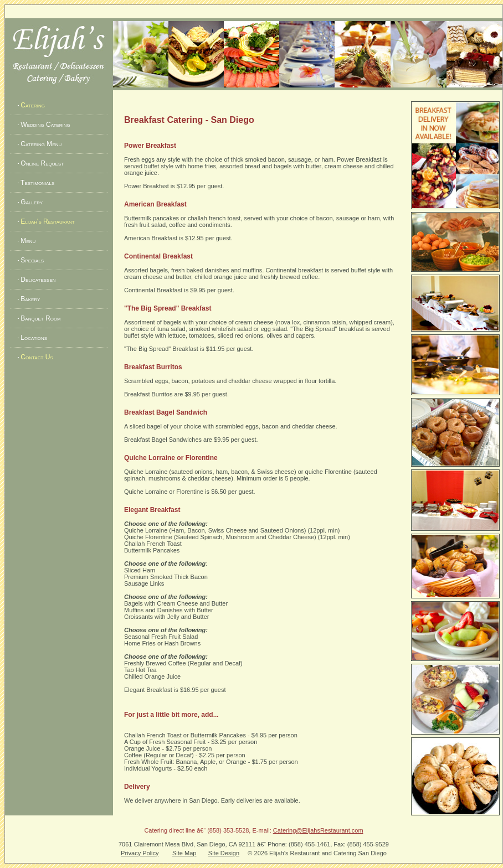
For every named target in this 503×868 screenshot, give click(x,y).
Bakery (28, 299)
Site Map (184, 853)
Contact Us (35, 357)
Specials (30, 260)
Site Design (224, 853)
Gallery (29, 202)
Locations (32, 338)
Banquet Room (39, 318)
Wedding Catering (43, 125)
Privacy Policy (140, 853)
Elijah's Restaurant (45, 221)
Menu (26, 241)
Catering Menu (39, 144)
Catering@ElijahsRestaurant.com (318, 830)
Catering (30, 105)
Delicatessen (36, 280)
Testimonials (35, 183)
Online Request (40, 163)
